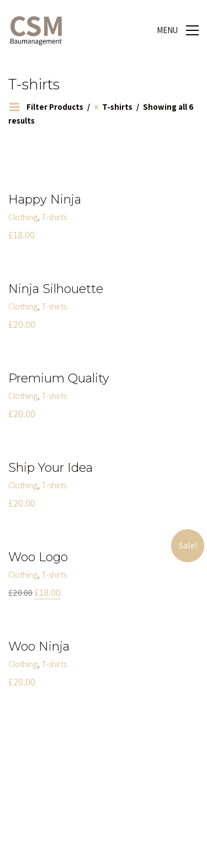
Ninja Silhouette (56, 289)
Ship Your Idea (51, 468)
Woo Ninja (39, 647)
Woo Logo (38, 557)
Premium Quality (59, 379)
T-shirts (54, 217)
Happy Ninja (45, 200)
